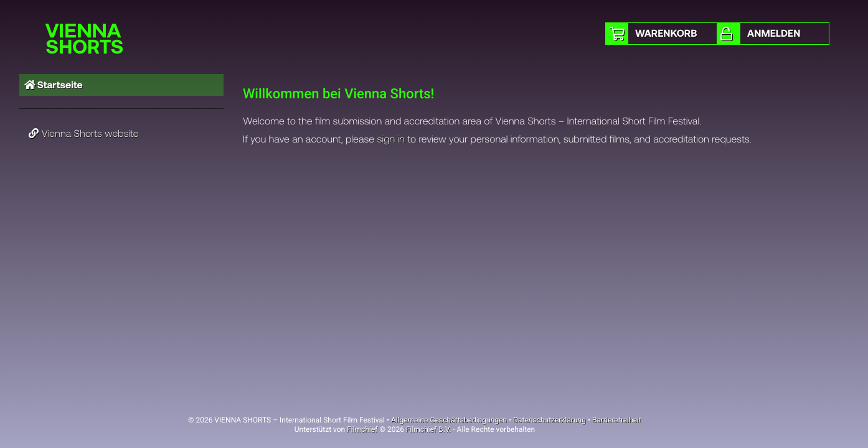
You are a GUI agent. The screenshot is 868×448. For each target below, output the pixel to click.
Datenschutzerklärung (550, 420)
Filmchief (362, 429)
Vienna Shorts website (84, 133)
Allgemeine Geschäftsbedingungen (449, 420)
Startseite (54, 85)
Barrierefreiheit (617, 420)
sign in (391, 139)
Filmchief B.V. (428, 429)
